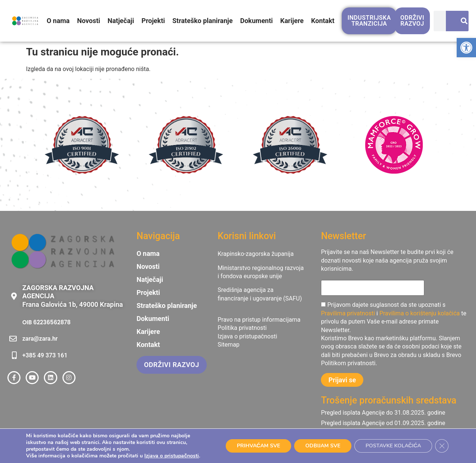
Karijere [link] (292, 21)
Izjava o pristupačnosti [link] (172, 456)
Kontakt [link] (323, 21)
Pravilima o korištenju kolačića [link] (419, 313)
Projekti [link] (153, 21)
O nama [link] (58, 21)
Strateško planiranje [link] (203, 21)
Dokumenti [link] (257, 21)
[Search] (461, 21)
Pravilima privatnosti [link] (348, 313)
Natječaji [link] (121, 21)
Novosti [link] (89, 21)
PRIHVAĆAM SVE (258, 446)
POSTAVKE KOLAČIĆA (393, 446)
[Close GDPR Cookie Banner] (442, 446)
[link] (466, 48)
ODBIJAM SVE (323, 446)
